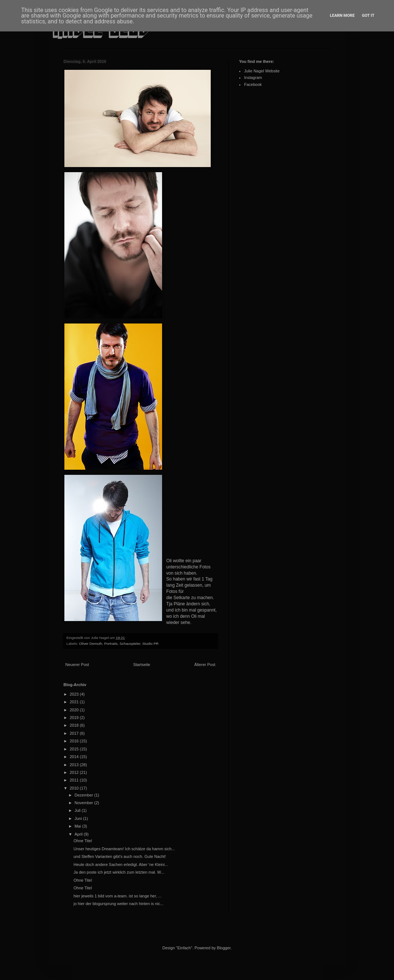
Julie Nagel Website (262, 71)
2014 (75, 757)
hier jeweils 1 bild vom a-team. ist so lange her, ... (117, 896)
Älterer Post (205, 665)
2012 (75, 772)
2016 (75, 741)
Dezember (85, 795)
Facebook (253, 84)
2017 (75, 733)
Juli (78, 810)
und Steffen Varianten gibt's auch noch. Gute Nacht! (120, 856)
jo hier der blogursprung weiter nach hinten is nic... (119, 904)
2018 (75, 725)
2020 (75, 710)
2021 (75, 702)
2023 (75, 694)
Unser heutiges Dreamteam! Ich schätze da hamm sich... (124, 849)
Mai (78, 826)
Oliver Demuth (91, 644)
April (79, 834)
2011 (75, 780)
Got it (368, 16)
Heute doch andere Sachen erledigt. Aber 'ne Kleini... (121, 864)
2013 (75, 765)
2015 (75, 749)
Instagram (253, 77)
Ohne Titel (83, 841)
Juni (79, 818)
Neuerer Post (77, 665)
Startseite (142, 665)
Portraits (111, 644)
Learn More (342, 16)
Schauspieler (130, 644)
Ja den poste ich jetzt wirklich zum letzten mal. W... (119, 872)
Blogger (224, 948)
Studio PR (150, 644)
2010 (75, 788)
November (85, 803)
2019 (75, 718)
